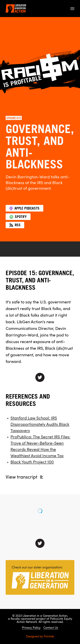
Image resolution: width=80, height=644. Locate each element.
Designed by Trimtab (40, 637)
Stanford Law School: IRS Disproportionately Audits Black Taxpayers (40, 425)
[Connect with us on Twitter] (40, 543)
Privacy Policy (31, 628)
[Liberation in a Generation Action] (16, 8)
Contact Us (51, 628)
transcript (25, 477)
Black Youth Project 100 (32, 462)
